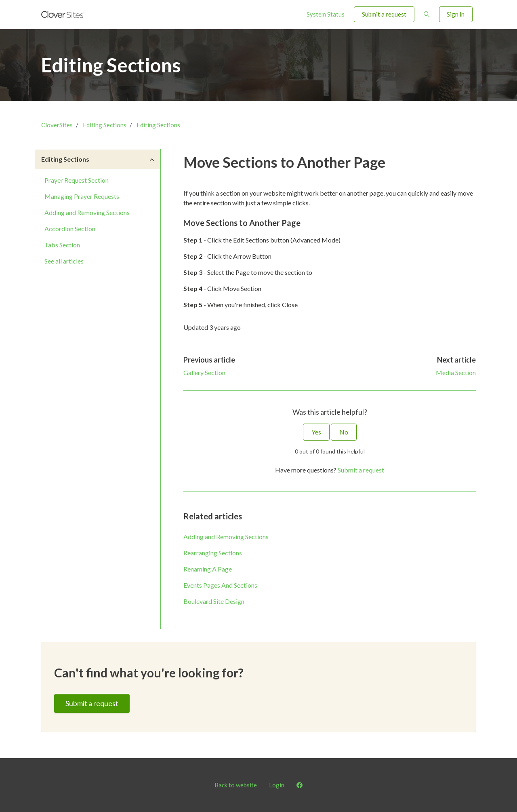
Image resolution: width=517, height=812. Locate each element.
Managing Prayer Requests (82, 196)
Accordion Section (70, 229)
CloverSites (57, 125)
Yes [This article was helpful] (316, 432)
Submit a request (384, 14)
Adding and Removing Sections (226, 537)
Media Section (456, 372)
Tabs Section (62, 245)
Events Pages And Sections (220, 585)
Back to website (236, 785)
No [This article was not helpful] (344, 432)
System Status (326, 14)
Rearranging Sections (213, 553)
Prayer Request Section (77, 180)
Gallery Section (204, 372)
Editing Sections (105, 125)
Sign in (456, 14)
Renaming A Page (208, 569)
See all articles (64, 261)
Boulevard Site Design (214, 601)
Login (277, 785)
